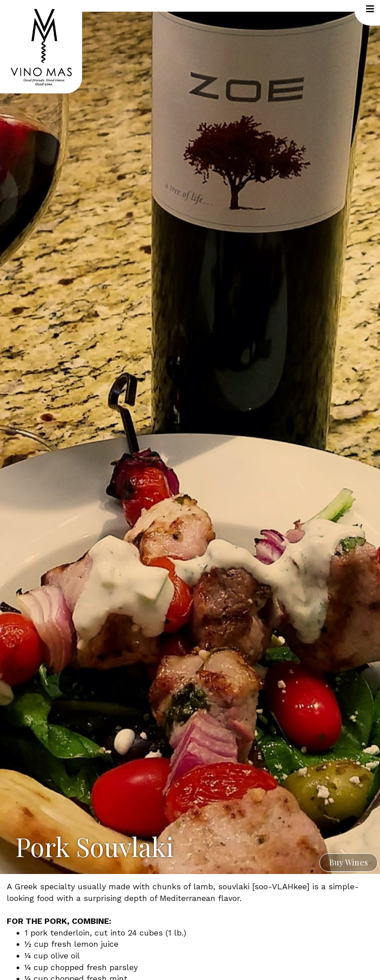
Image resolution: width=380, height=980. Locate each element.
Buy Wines (349, 862)
